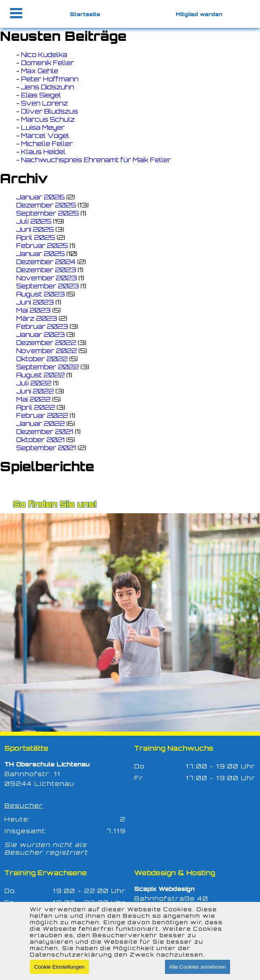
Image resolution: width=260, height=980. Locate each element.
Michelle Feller (47, 144)
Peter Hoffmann (50, 79)
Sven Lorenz (44, 103)
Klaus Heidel (43, 152)
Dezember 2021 (45, 432)
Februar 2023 (42, 326)
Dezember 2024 (46, 262)
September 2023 (48, 286)
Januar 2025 (40, 254)
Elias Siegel (41, 95)
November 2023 (47, 278)
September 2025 (48, 213)
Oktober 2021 (40, 440)
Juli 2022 (34, 383)
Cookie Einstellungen (59, 967)
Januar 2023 (40, 334)
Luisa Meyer (43, 127)
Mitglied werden (199, 14)
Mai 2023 (33, 310)
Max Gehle (40, 71)
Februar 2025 (42, 246)
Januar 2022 (40, 423)
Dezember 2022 (46, 343)
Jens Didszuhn (48, 87)
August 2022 (40, 375)
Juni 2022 (35, 391)
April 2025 (36, 237)
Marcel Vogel (45, 135)
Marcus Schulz (48, 119)
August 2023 (40, 294)
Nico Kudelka (44, 55)
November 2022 (47, 351)
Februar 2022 (42, 415)
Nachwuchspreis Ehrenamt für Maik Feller (96, 160)
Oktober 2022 (42, 359)
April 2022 (36, 407)
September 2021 (46, 448)
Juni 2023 (35, 302)
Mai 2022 (33, 399)
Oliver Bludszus (50, 111)
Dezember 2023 (46, 270)
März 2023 (37, 318)
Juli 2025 (34, 221)
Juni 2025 (35, 229)
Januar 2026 (40, 197)
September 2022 (48, 367)
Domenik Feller (48, 63)
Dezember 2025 (46, 205)
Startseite (85, 14)
